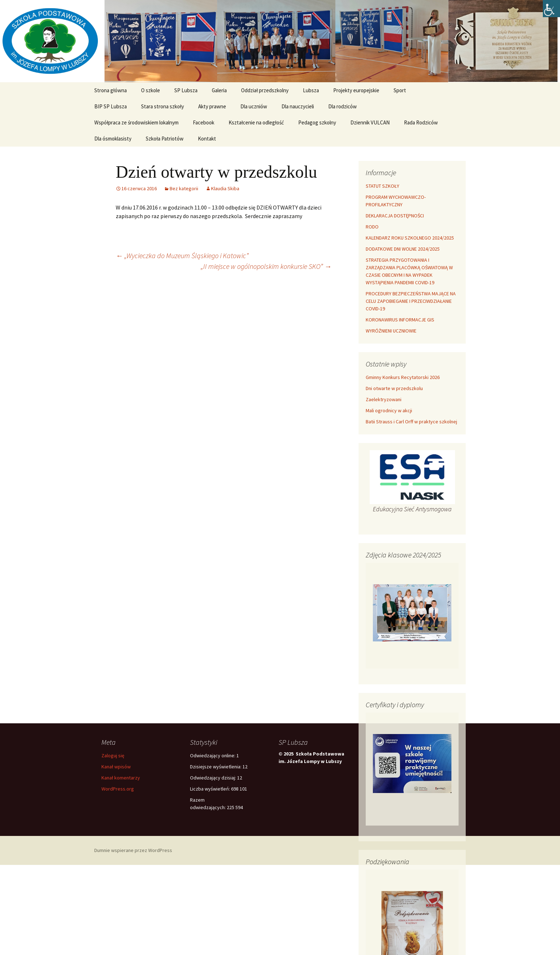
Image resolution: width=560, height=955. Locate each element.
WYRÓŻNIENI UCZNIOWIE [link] (391, 331)
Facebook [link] (204, 122)
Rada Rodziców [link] (421, 122)
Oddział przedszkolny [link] (265, 90)
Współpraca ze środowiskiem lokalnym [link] (136, 122)
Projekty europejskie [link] (356, 90)
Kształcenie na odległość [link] (256, 122)
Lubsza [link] (311, 90)
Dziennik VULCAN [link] (370, 122)
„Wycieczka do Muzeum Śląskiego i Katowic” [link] (182, 255)
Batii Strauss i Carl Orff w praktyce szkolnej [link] (411, 422)
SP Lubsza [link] (186, 90)
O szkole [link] (151, 90)
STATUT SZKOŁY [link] (382, 186)
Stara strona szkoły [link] (162, 106)
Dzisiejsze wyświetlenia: (216, 767)
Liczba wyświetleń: (211, 789)
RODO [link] (372, 227)
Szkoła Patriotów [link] (165, 139)
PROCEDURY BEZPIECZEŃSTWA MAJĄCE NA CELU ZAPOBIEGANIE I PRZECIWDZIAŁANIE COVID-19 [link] (411, 301)
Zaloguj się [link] (113, 755)
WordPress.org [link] (118, 789)
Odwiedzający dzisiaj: (214, 778)
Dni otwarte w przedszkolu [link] (394, 388)
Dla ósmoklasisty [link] (113, 139)
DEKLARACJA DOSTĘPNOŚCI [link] (395, 216)
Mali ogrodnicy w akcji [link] (389, 410)
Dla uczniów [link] (254, 106)
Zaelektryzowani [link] (384, 399)
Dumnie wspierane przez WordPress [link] (133, 850)
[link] (551, 9)
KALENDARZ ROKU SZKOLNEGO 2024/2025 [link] (410, 238)
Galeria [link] (219, 90)
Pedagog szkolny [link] (317, 122)
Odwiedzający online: (213, 755)
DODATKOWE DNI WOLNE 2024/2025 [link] (403, 249)
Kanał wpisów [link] (116, 767)
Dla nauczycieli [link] (298, 106)
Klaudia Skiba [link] (225, 188)
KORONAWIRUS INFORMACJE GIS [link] (400, 320)
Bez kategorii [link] (184, 188)
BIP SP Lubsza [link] (111, 106)
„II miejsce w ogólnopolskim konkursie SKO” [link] (266, 266)
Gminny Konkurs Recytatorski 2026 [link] (403, 377)
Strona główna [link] (111, 90)
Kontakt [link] (207, 139)
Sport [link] (400, 90)
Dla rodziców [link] (342, 106)
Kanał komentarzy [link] (121, 778)
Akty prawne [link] (212, 106)
